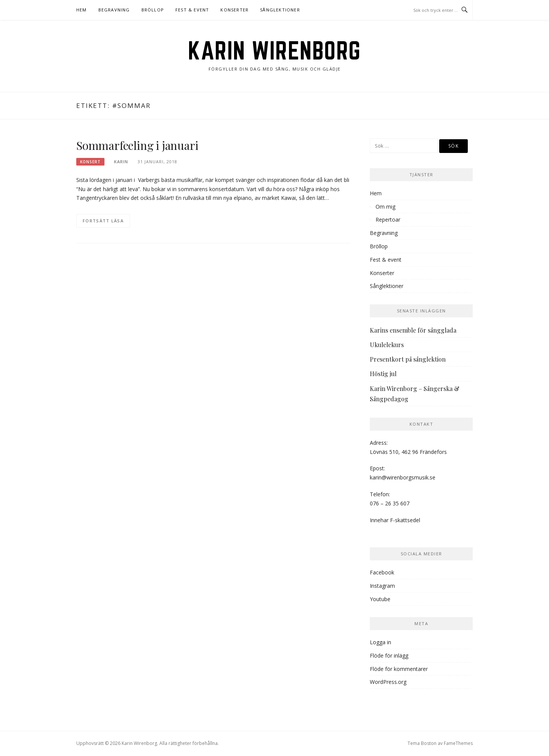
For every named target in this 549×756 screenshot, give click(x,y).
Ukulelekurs (387, 345)
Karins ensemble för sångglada (413, 330)
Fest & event (192, 10)
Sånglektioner (280, 10)
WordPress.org (388, 682)
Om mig (385, 207)
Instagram (382, 586)
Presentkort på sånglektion (408, 359)
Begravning (114, 10)
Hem (82, 10)
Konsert (90, 162)
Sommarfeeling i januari (137, 145)
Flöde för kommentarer (399, 669)
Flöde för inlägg (389, 655)
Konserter (234, 10)
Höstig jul (383, 374)
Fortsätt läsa (103, 221)
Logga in (380, 642)
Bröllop (153, 10)
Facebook (382, 572)
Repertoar (388, 220)
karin (121, 162)
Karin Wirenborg (274, 50)
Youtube (380, 599)
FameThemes (458, 743)
